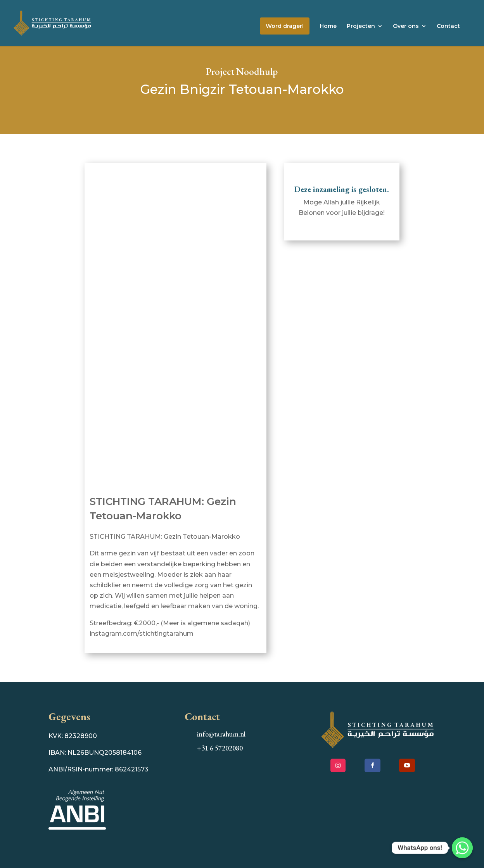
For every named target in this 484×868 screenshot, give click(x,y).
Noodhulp (257, 71)
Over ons (406, 26)
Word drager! (285, 26)
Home (328, 26)
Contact (448, 26)
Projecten (361, 26)
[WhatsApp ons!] (462, 848)
